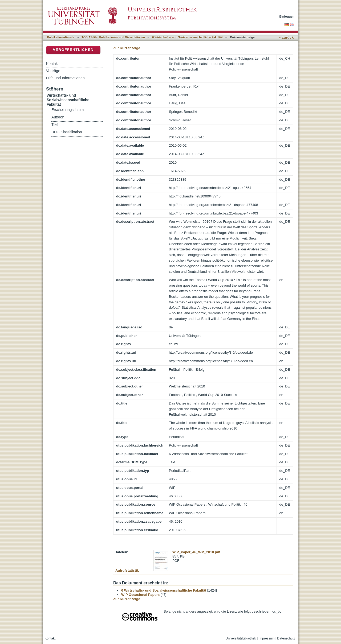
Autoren (58, 117)
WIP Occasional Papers (140, 595)
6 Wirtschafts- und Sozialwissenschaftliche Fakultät (187, 37)
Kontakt (52, 64)
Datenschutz (286, 638)
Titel (55, 125)
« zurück (286, 37)
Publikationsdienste (61, 37)
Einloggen (287, 16)
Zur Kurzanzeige (127, 48)
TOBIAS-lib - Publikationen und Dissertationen (113, 37)
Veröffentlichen (73, 50)
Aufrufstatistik (127, 570)
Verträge (53, 71)
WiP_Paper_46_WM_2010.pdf (196, 552)
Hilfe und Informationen (65, 78)
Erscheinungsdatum (68, 110)
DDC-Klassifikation (67, 132)
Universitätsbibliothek (241, 638)
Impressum (267, 638)
